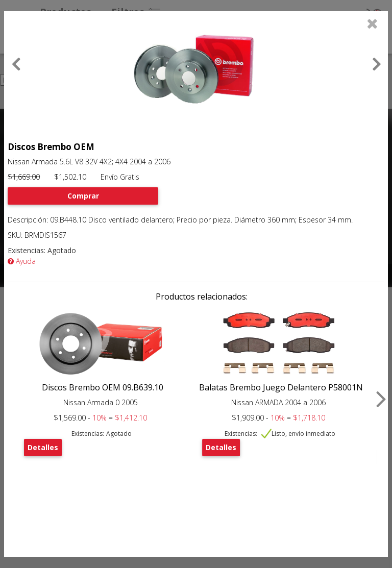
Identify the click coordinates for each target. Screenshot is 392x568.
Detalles (43, 447)
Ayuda (22, 261)
